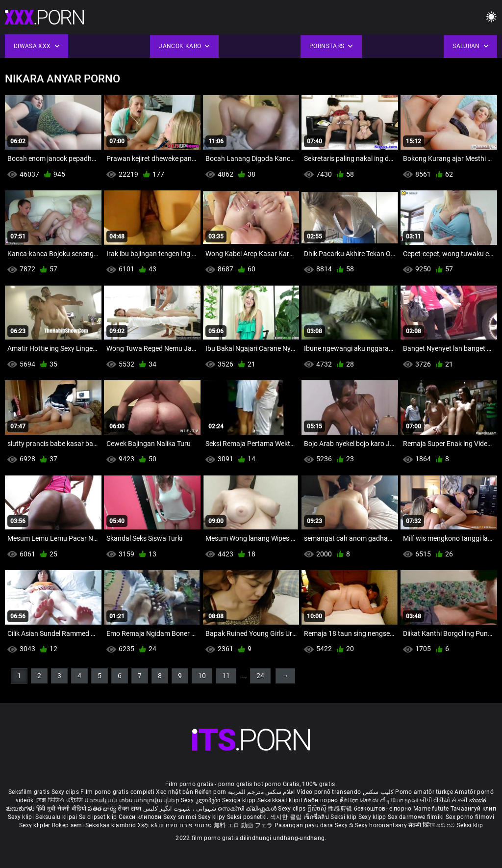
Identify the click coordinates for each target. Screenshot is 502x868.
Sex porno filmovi (470, 817)
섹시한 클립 (287, 817)
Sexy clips (66, 792)
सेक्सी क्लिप (422, 825)
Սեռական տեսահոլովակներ (133, 800)
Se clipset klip (99, 817)
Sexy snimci (181, 817)
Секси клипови (141, 817)
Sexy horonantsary (382, 825)
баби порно (321, 800)
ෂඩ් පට (447, 825)
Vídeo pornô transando (329, 792)
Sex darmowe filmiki (416, 817)
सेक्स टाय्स (130, 809)
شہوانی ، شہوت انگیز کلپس (181, 809)
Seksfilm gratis (29, 792)
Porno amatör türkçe (424, 792)
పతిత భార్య (103, 809)
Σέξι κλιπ (152, 825)
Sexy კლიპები (201, 800)
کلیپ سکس (378, 792)
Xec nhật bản (175, 792)
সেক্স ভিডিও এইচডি (59, 800)
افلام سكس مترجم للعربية (262, 792)
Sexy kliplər (36, 825)
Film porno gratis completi (117, 792)
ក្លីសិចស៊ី (318, 809)
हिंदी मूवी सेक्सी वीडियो (61, 809)
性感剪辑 (341, 809)
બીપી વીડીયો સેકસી (443, 800)
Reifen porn (210, 792)
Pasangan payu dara (305, 825)
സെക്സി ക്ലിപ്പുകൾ (248, 809)
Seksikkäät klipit (281, 800)
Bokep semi (68, 825)
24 (260, 676)
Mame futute (431, 809)
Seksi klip (344, 817)
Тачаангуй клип (473, 809)
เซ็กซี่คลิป (317, 817)
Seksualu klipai (57, 817)
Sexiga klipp (240, 800)
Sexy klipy (213, 817)
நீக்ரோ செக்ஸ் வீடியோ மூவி (379, 800)
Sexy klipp (373, 817)
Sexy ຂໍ (345, 825)
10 (202, 676)
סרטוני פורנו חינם (189, 825)
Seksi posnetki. (249, 817)
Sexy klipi (22, 817)
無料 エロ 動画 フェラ (243, 825)
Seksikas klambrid (111, 825)
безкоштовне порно (383, 809)
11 (226, 676)
